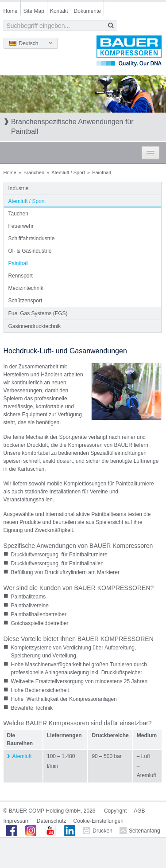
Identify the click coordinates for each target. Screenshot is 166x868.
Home (11, 11)
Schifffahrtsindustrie (32, 239)
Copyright (115, 811)
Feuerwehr (21, 226)
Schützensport (25, 301)
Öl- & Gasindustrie (30, 251)
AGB (139, 811)
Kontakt (59, 11)
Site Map (34, 11)
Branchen (34, 172)
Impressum (17, 821)
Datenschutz (52, 821)
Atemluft (22, 756)
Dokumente (87, 11)
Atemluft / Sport (68, 172)
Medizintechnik (26, 288)
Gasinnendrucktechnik (35, 326)
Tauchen (18, 214)
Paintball (19, 263)
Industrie (19, 188)
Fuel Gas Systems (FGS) (38, 313)
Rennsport (21, 276)
